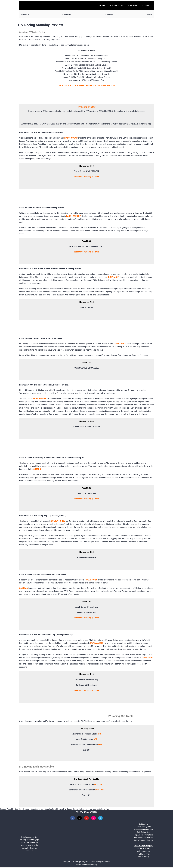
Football (133, 6)
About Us (29, 852)
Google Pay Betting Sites (144, 830)
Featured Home (56, 809)
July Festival (83, 809)
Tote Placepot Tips (144, 855)
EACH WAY (99, 784)
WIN (100, 734)
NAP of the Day (144, 858)
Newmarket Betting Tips (99, 809)
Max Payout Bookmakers (144, 838)
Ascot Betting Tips (15, 809)
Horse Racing (116, 6)
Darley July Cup (42, 809)
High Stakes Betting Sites (144, 836)
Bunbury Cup (29, 809)
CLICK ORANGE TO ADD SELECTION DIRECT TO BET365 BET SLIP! (87, 86)
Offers (146, 6)
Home (102, 6)
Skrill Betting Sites (144, 833)
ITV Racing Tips (70, 809)
